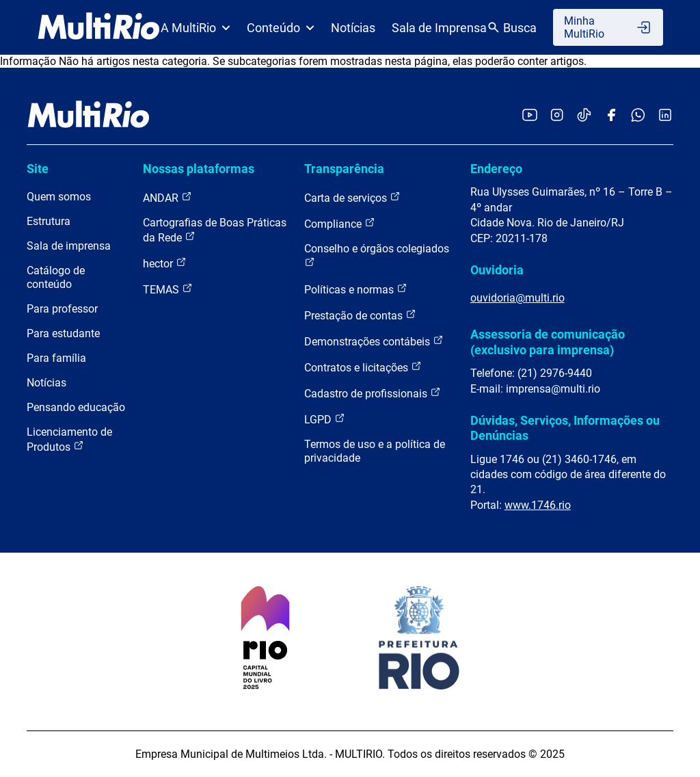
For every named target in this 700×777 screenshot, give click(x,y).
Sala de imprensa (69, 246)
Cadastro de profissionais (373, 393)
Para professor (62, 309)
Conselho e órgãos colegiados (377, 255)
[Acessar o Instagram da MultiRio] (557, 116)
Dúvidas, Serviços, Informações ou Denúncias (565, 428)
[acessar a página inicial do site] (99, 27)
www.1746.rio (538, 505)
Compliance (340, 223)
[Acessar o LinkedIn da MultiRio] (665, 116)
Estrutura (49, 221)
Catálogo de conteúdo (56, 277)
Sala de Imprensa (439, 28)
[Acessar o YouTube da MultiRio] (530, 116)
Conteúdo (281, 28)
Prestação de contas (360, 315)
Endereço (496, 169)
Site (38, 169)
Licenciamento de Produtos (69, 439)
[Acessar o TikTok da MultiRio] (584, 116)
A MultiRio (196, 28)
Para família (56, 358)
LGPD (325, 419)
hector (165, 263)
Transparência (344, 169)
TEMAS (168, 289)
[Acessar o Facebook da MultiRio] (611, 116)
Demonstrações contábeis (374, 341)
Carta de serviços (352, 197)
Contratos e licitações (363, 367)
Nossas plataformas (199, 169)
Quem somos (59, 197)
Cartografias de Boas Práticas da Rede (215, 230)
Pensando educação (76, 407)
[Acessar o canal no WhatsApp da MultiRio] (638, 116)
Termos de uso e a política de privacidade (375, 451)
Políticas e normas (356, 289)
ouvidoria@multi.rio (517, 298)
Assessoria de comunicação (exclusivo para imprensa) (548, 342)
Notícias (353, 28)
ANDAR (167, 197)
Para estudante (63, 333)
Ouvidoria (497, 270)
